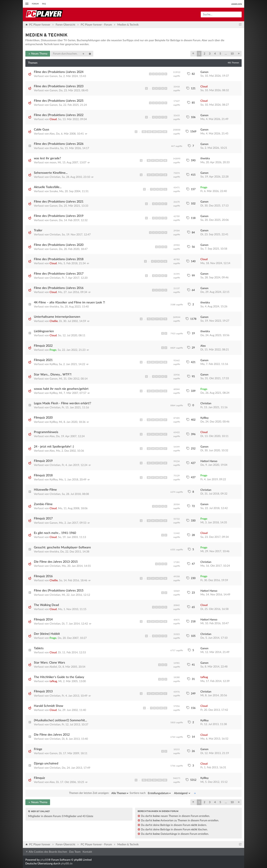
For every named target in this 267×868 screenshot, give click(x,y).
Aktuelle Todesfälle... (48, 187)
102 (149, 132)
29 (165, 362)
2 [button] (204, 54)
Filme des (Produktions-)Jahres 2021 (59, 202)
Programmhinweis (46, 432)
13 (149, 449)
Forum (35, 4)
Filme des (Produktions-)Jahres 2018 (59, 259)
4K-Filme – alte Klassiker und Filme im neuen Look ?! (69, 303)
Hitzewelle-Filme (45, 490)
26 (157, 175)
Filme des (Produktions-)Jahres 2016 (59, 288)
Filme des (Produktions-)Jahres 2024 (59, 72)
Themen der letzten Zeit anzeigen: (99, 793)
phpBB (44, 860)
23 (165, 391)
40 (165, 160)
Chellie (54, 321)
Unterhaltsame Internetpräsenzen (57, 317)
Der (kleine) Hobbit (47, 634)
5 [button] (220, 54)
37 (153, 160)
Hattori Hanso (209, 461)
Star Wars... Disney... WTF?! (53, 375)
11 (165, 189)
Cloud (204, 87)
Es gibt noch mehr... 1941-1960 (55, 533)
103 (154, 132)
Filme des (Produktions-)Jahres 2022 (59, 115)
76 (153, 319)
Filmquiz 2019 (43, 461)
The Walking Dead (46, 605)
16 (161, 449)
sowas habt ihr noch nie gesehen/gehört (61, 389)
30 (165, 478)
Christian (55, 177)
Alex (52, 134)
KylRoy (54, 364)
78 (161, 319)
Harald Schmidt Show (49, 706)
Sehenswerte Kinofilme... (51, 173)
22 (161, 391)
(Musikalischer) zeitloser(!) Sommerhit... (60, 720)
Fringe (38, 749)
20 (153, 391)
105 (165, 132)
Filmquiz (39, 778)
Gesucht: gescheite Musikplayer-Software (62, 548)
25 (153, 175)
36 (149, 160)
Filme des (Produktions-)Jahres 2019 (59, 216)
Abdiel (53, 667)
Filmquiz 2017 (43, 519)
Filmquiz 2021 (43, 360)
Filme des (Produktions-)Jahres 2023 (59, 86)
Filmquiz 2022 (43, 346)
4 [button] (215, 54)
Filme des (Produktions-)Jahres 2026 (59, 144)
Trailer (38, 231)
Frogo (204, 187)
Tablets (39, 648)
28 (165, 175)
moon (53, 163)
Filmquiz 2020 (43, 418)
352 (149, 780)
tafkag (53, 681)
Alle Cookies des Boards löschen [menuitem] (46, 852)
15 (157, 449)
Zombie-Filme (43, 504)
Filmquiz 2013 (43, 692)
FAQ (44, 4)
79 (165, 319)
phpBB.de (67, 864)
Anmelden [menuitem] (237, 4)
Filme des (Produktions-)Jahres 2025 (59, 101)
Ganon (54, 76)
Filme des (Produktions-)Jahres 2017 (59, 274)
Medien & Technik (46, 35)
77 (157, 319)
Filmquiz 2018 (43, 475)
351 (144, 780)
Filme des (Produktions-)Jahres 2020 (59, 245)
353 (154, 780)
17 (165, 449)
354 (160, 780)
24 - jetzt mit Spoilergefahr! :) (54, 447)
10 (161, 189)
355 (165, 780)
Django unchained (46, 764)
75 (149, 319)
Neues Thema (38, 54)
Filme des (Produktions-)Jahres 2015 (59, 591)
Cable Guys (42, 130)
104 (160, 132)
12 (149, 578)
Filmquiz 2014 (43, 620)
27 (161, 175)
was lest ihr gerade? (47, 158)
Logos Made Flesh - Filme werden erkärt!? (62, 403)
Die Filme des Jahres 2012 (52, 735)
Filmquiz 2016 (43, 576)
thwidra (54, 148)
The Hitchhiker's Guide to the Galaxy (59, 677)
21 (157, 391)
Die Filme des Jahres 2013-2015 (56, 562)
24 (149, 175)
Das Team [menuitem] (75, 852)
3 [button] (210, 54)
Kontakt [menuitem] (87, 852)
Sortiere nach (150, 793)
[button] (193, 54)
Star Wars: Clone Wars (49, 663)
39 (161, 160)
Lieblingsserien (44, 331)
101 (144, 132)
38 (157, 160)
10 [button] (232, 54)
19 (149, 391)
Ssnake (54, 191)
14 (153, 449)
